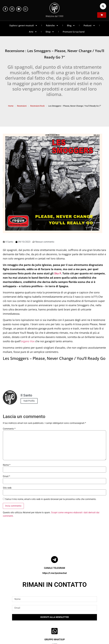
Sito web (7, 488)
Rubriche (52, 25)
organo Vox (28, 341)
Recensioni (22, 106)
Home (11, 106)
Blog (71, 25)
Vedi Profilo (29, 401)
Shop (50, 32)
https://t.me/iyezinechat (55, 573)
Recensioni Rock (37, 106)
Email (6, 476)
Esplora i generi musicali (23, 25)
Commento (9, 429)
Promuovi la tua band (74, 32)
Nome (7, 465)
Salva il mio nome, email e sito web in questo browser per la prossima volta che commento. (51, 499)
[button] (103, 6)
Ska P (58, 273)
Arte (33, 32)
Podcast (89, 25)
